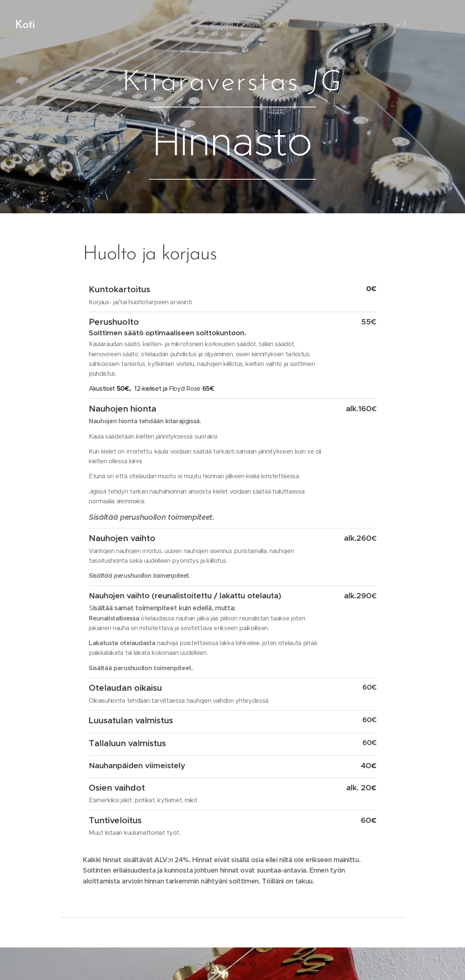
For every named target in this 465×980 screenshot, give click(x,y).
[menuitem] (229, 24)
